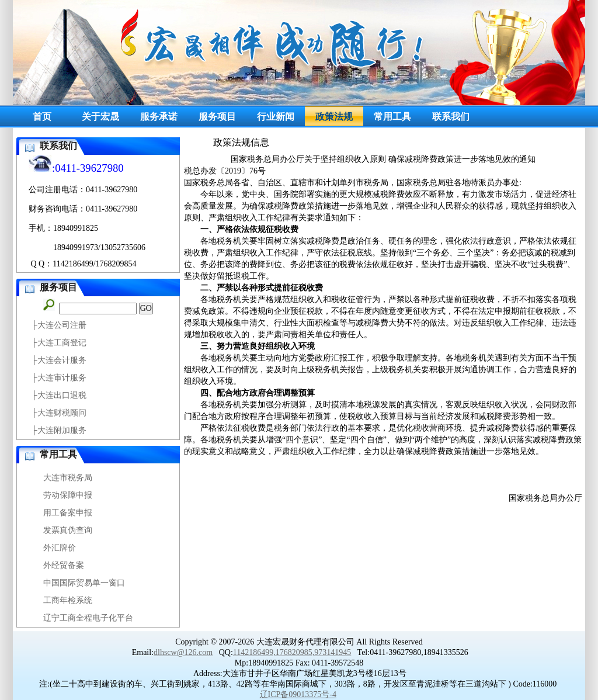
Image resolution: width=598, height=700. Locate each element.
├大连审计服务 (59, 378)
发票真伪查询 (68, 530)
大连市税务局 (68, 478)
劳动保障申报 (68, 495)
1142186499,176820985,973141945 (292, 652)
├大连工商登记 (59, 343)
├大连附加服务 (59, 430)
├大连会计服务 (59, 360)
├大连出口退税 (59, 395)
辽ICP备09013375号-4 (298, 694)
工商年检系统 (68, 600)
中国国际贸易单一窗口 (84, 583)
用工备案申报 (68, 513)
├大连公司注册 (59, 325)
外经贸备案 (64, 565)
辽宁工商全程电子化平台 (88, 618)
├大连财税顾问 (59, 413)
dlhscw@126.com (183, 652)
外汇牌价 (60, 548)
